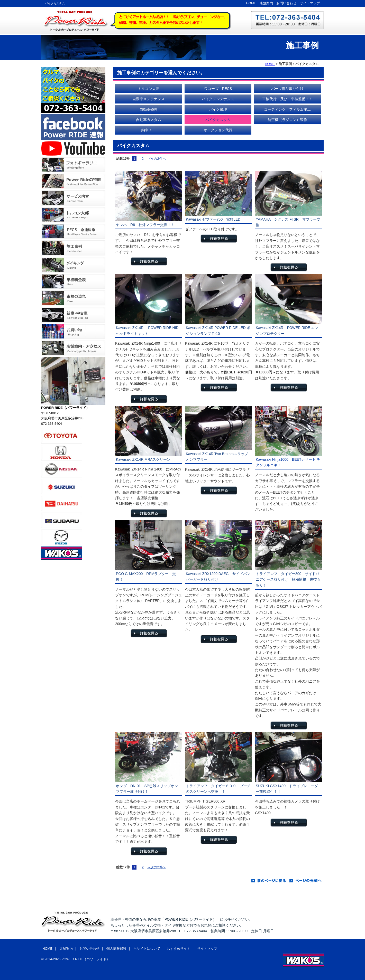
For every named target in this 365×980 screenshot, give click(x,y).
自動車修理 (149, 109)
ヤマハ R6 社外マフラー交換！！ (145, 225)
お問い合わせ (286, 3)
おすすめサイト (179, 949)
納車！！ (149, 130)
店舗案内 (266, 3)
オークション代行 (218, 130)
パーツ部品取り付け (287, 89)
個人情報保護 (116, 949)
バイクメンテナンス (218, 99)
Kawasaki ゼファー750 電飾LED (213, 219)
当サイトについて (147, 949)
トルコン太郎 (149, 89)
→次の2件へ (156, 159)
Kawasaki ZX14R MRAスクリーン (143, 459)
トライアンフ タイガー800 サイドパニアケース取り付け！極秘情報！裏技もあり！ (288, 579)
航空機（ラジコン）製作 (287, 120)
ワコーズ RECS (218, 89)
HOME (251, 3)
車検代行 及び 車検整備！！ (287, 99)
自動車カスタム (149, 120)
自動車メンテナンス (149, 99)
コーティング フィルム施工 (287, 109)
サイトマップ (310, 3)
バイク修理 (218, 109)
